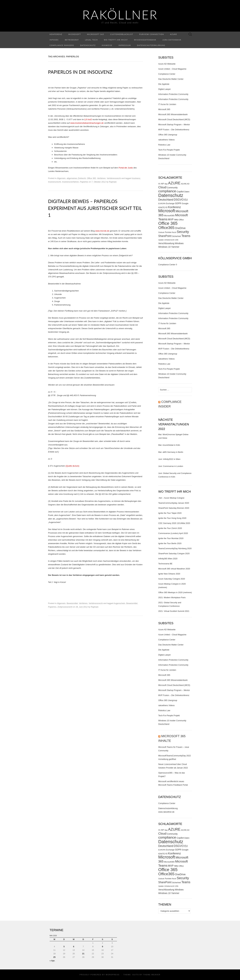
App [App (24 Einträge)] (166, 184)
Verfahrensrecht (114, 178)
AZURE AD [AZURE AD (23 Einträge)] (185, 184)
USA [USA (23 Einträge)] (177, 240)
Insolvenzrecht (54, 182)
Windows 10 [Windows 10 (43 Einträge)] (164, 247)
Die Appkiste (164, 84)
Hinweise (107, 45)
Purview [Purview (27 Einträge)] (168, 232)
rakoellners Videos (166, 140)
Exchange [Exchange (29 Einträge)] (170, 203)
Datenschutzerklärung (151, 45)
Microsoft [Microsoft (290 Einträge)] (167, 211)
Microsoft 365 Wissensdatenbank (173, 114)
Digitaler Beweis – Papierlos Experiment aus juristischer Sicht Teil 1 (95, 208)
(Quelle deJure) (72, 466)
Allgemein (61, 178)
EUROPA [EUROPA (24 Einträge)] (162, 203)
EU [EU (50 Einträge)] (186, 200)
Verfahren (101, 178)
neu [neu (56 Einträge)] (176, 219)
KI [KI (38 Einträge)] (166, 207)
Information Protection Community (173, 94)
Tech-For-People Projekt (169, 150)
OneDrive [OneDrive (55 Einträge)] (180, 228)
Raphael (113, 182)
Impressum (125, 45)
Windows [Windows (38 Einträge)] (179, 243)
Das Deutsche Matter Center (171, 79)
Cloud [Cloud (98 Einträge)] (162, 187)
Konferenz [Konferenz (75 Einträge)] (174, 207)
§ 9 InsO (88, 119)
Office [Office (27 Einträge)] (181, 220)
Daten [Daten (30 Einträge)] (187, 192)
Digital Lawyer (165, 89)
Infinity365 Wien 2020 (168, 559)
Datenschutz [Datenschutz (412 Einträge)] (171, 195)
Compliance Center (167, 74)
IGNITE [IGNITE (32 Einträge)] (162, 207)
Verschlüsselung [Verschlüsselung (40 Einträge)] (166, 243)
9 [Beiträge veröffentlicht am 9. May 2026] (102, 947)
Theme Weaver (152, 975)
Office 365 (91, 178)
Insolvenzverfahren (70, 182)
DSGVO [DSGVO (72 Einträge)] (179, 200)
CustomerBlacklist (122, 34)
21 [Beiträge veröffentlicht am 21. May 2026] (83, 954)
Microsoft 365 (96, 34)
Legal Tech (91, 40)
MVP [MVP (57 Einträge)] (171, 219)
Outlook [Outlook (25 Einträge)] (161, 232)
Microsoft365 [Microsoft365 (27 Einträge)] (169, 216)
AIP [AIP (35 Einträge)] (162, 184)
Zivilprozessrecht (65, 607)
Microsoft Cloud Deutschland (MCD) (174, 119)
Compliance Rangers (62, 45)
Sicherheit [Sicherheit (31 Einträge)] (176, 236)
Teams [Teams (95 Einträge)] (186, 236)
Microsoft (75, 34)
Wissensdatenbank (145, 40)
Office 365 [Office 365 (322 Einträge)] (168, 223)
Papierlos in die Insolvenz (80, 72)
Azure (173, 34)
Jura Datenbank (172, 40)
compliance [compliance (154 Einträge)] (167, 191)
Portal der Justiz (126, 168)
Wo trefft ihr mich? (116, 40)
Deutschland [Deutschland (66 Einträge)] (166, 200)
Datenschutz (88, 45)
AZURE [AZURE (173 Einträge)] (174, 183)
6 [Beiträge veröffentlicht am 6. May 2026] (74, 947)
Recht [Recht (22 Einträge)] (174, 232)
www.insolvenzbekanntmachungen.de (87, 123)
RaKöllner (120, 15)
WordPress (113, 975)
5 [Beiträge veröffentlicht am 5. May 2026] (64, 947)
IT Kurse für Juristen (167, 104)
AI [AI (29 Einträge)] (159, 184)
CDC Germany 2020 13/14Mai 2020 (174, 523)
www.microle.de (102, 231)
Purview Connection (152, 34)
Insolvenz (136, 178)
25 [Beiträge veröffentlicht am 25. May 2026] (54, 957)
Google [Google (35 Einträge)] (185, 203)
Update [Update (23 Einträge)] (161, 240)
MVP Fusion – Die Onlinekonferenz (174, 130)
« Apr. (52, 961)
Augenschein (119, 603)
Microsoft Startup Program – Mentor (174, 124)
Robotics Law (164, 145)
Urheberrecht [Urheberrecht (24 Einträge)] (169, 240)
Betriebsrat (72, 40)
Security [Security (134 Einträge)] (183, 232)
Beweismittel (72, 603)
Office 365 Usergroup (168, 135)
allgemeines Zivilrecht (76, 178)
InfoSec (54, 40)
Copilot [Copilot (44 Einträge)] (180, 191)
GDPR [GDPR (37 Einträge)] (178, 203)
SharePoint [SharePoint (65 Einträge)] (165, 236)
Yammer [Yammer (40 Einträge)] (175, 247)
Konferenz (56, 34)
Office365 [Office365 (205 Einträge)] (166, 228)
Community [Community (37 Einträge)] (172, 188)
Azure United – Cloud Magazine (172, 69)
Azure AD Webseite (167, 64)
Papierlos (84, 182)
